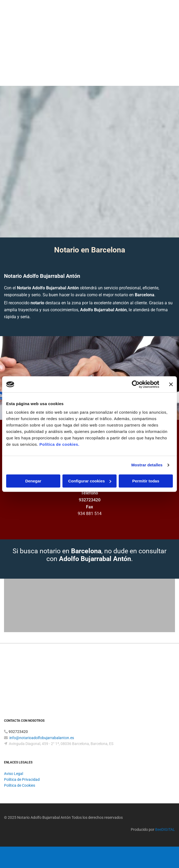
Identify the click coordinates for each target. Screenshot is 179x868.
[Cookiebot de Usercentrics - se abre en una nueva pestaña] (136, 384)
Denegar (33, 481)
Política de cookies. (59, 444)
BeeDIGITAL (165, 829)
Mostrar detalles (147, 465)
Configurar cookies (90, 481)
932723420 (90, 500)
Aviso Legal (14, 774)
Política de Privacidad (22, 779)
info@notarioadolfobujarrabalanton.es (42, 738)
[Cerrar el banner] (171, 384)
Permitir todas (146, 481)
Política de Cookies (20, 785)
